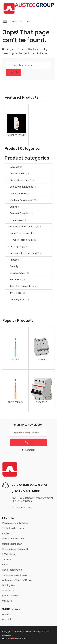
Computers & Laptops (19, 187)
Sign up (28, 442)
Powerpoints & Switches (20, 253)
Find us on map (22, 507)
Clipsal (6, 565)
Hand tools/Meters (12, 570)
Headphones (14, 220)
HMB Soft (22, 639)
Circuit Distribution (17, 180)
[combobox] (32, 21)
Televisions (13, 280)
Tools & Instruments (18, 286)
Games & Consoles (17, 213)
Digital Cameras (16, 193)
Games (11, 207)
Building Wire (9, 585)
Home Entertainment (18, 233)
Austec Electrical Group (30, 632)
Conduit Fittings (11, 596)
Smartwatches (15, 273)
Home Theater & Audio (19, 240)
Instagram (28, 450)
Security (12, 266)
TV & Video (13, 293)
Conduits (7, 601)
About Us (7, 614)
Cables (11, 167)
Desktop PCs (9, 591)
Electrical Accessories (19, 200)
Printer (11, 260)
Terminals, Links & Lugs (15, 575)
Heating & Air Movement (20, 227)
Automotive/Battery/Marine (17, 580)
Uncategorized (15, 299)
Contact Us (8, 619)
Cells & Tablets (15, 174)
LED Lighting (14, 247)
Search (14, 72)
